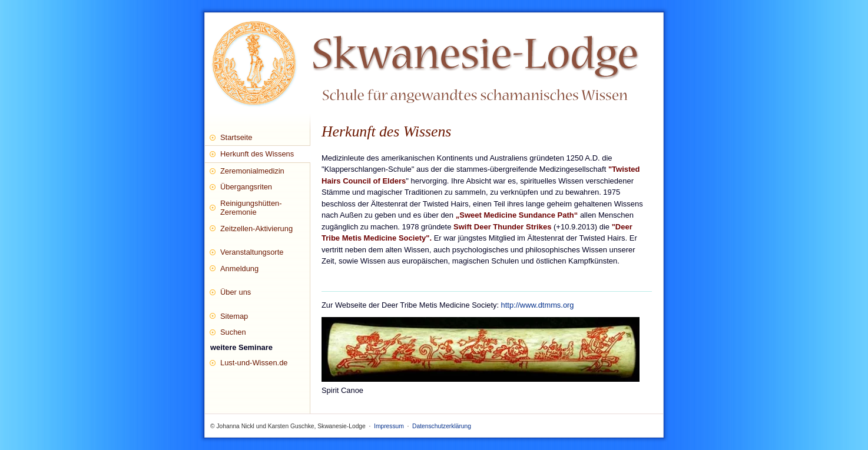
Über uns (236, 292)
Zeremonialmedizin (252, 171)
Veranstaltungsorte (252, 252)
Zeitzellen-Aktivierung (256, 229)
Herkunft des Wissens (257, 154)
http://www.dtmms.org (538, 305)
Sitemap (234, 316)
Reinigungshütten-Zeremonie (251, 208)
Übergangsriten (246, 187)
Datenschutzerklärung (442, 426)
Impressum (389, 426)
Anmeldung (239, 269)
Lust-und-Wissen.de (254, 363)
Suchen (233, 332)
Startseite (236, 137)
